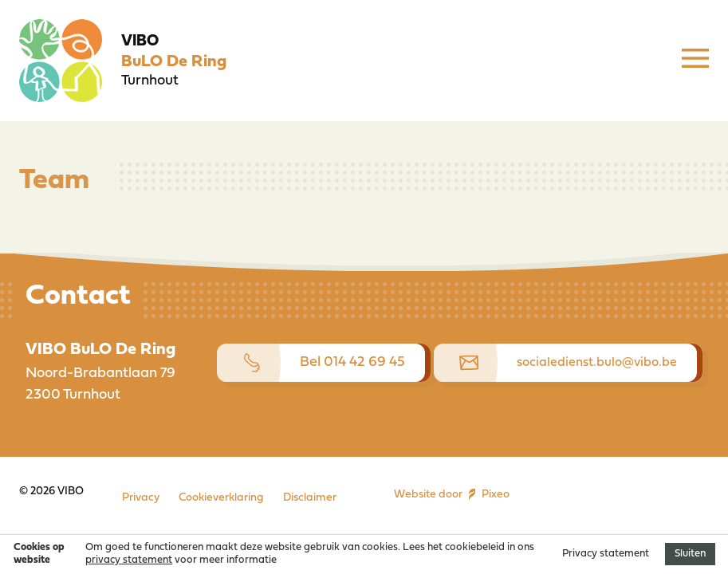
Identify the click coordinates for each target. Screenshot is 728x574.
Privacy (141, 498)
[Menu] (695, 61)
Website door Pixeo (452, 495)
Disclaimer (310, 498)
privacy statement (129, 560)
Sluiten (690, 554)
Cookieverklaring (221, 498)
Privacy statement (606, 554)
